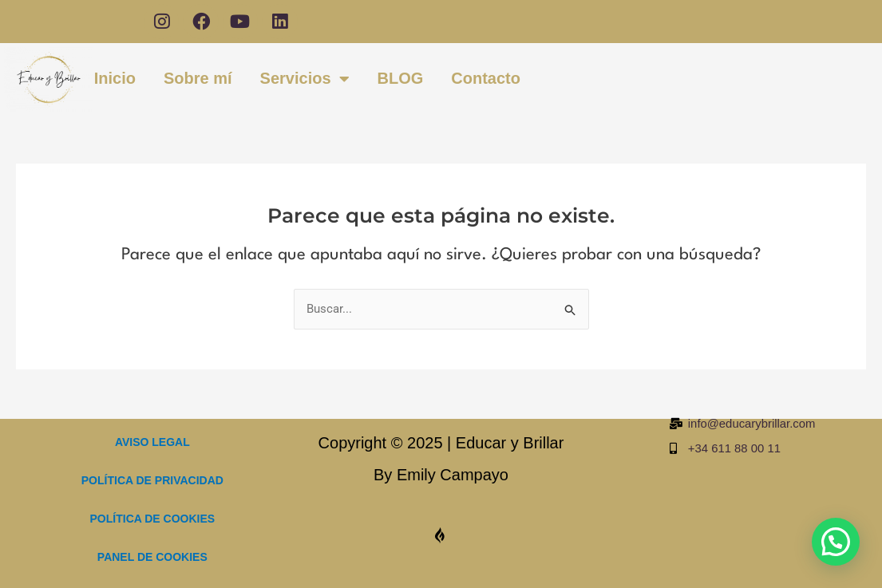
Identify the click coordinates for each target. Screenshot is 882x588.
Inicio (115, 80)
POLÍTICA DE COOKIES (153, 519)
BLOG (401, 80)
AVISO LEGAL (152, 442)
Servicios (305, 81)
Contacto (486, 80)
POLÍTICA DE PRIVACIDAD (152, 480)
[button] (836, 542)
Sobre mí (198, 80)
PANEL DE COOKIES (152, 557)
